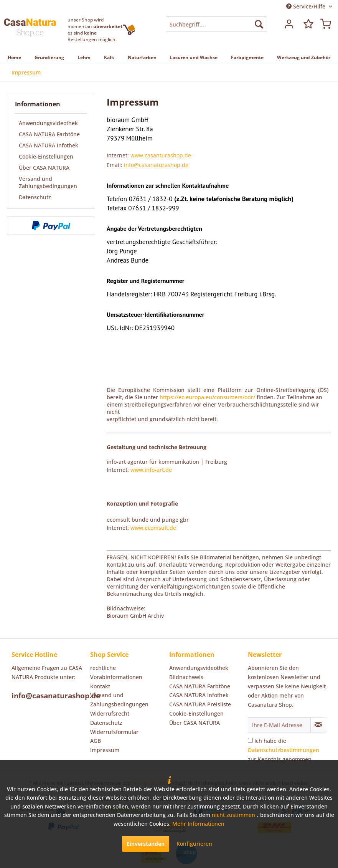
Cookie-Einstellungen (46, 156)
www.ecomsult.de (153, 528)
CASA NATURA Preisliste (200, 704)
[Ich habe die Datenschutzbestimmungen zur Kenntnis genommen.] (250, 740)
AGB (96, 741)
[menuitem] (216, 24)
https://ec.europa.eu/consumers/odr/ (207, 397)
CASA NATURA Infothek (49, 145)
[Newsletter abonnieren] (318, 725)
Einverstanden (146, 844)
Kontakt (100, 686)
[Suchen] (259, 24)
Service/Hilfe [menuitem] (307, 6)
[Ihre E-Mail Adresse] (279, 725)
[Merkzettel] (307, 24)
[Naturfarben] (142, 57)
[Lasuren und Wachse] (194, 57)
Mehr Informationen (198, 824)
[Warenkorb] (326, 24)
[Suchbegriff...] (216, 24)
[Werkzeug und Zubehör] (304, 57)
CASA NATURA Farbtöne (49, 134)
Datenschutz (35, 197)
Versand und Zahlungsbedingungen (48, 182)
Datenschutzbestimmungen (284, 750)
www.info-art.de (151, 470)
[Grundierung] (49, 57)
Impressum (105, 750)
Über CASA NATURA (44, 168)
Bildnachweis (186, 677)
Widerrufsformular (114, 732)
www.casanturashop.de (161, 155)
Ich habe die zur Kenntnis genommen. (284, 750)
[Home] (14, 57)
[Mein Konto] (288, 24)
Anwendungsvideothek (48, 123)
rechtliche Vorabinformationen (116, 672)
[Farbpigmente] (247, 57)
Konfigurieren (194, 844)
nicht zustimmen (233, 815)
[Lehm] (84, 57)
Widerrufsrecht (110, 713)
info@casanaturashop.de (156, 165)
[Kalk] (109, 57)
